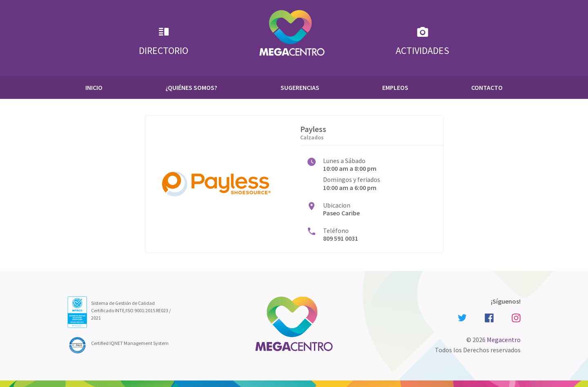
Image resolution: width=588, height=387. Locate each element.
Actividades (422, 41)
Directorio (164, 41)
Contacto (487, 87)
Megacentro (504, 340)
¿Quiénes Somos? (191, 87)
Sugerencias (300, 87)
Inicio (94, 87)
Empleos (395, 87)
